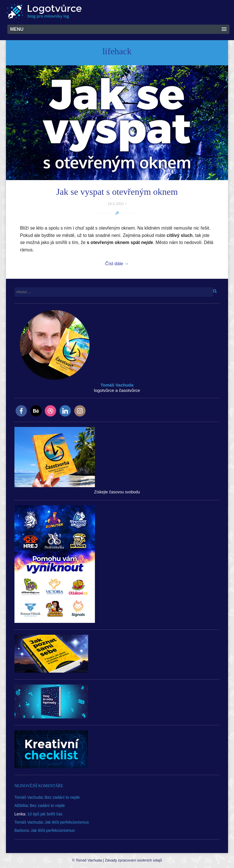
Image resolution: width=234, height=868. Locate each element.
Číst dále (117, 264)
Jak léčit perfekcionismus (67, 822)
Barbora (22, 830)
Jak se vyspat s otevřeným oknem (117, 192)
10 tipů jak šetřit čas (45, 814)
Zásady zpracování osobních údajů (133, 860)
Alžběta (21, 806)
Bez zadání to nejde (62, 797)
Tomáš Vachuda (28, 797)
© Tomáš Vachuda (87, 860)
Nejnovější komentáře (39, 786)
